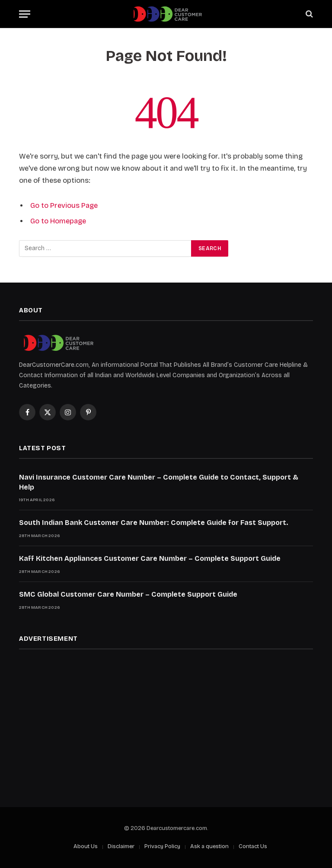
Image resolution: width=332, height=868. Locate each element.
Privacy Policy (162, 846)
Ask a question (209, 846)
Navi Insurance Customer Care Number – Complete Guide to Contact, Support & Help (159, 482)
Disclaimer (121, 846)
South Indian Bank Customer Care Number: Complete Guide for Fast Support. (154, 523)
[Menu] (25, 14)
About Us (86, 846)
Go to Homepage (58, 221)
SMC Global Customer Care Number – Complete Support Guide (128, 594)
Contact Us (253, 846)
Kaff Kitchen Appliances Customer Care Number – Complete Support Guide (150, 558)
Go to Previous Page (64, 205)
